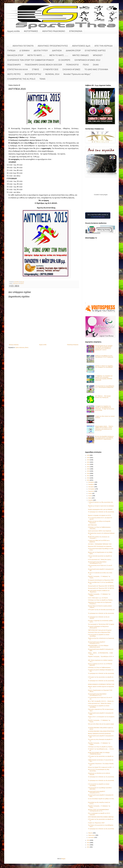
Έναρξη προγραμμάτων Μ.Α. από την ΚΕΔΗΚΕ (100, 509)
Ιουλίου (90, 493)
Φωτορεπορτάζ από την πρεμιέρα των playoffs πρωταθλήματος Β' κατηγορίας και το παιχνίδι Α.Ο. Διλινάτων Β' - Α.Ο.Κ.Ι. (104, 348)
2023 (88, 462)
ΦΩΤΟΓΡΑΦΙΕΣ (31, 31)
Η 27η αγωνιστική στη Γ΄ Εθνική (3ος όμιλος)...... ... (101, 560)
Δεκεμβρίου (91, 482)
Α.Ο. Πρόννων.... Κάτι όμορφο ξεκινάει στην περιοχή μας (103, 397)
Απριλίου (91, 500)
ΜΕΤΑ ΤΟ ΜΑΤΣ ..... (36, 55)
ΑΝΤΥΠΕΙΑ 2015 (92, 525)
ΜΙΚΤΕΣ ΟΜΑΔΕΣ (81, 55)
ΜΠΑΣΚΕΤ (98, 55)
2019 (88, 471)
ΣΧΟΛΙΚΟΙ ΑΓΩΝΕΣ (71, 69)
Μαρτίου (91, 833)
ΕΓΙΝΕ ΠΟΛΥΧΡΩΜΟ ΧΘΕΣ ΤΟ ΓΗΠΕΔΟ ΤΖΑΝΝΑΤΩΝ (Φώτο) (99, 753)
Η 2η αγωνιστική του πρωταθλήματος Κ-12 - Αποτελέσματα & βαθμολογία (105, 387)
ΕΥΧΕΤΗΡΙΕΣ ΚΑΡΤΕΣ (95, 51)
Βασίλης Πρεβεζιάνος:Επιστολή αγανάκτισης (99, 734)
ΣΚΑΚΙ (96, 65)
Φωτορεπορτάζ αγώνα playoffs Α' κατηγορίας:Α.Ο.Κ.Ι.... (97, 643)
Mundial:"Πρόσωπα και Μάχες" (77, 74)
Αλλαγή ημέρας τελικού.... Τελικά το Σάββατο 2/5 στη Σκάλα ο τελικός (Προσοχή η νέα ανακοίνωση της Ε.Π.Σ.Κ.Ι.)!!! (104, 428)
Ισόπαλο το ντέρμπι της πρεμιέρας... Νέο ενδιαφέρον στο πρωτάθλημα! (104, 366)
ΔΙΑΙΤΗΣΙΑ (57, 51)
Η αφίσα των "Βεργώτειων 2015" (96, 823)
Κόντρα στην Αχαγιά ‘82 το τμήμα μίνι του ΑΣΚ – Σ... (101, 767)
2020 (88, 469)
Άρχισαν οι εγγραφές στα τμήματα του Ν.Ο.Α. (100, 515)
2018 (88, 473)
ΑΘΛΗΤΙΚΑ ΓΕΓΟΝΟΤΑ (23, 46)
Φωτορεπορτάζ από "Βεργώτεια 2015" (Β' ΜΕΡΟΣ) (101, 586)
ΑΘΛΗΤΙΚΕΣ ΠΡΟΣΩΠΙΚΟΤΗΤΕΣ (53, 46)
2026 (88, 455)
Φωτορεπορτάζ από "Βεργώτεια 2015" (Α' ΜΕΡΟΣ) (101, 588)
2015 (88, 480)
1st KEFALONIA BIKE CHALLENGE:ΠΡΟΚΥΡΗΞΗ (101, 731)
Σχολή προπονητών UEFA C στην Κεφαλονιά (100, 531)
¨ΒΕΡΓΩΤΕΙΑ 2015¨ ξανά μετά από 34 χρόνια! (100, 630)
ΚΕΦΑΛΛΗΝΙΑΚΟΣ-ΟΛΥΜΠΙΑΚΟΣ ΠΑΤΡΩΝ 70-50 (101, 684)
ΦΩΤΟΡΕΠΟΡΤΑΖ (33, 74)
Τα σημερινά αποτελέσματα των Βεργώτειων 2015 (101, 580)
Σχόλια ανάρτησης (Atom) (22, 347)
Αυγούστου (91, 491)
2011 (88, 847)
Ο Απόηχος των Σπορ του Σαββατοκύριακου (99, 667)
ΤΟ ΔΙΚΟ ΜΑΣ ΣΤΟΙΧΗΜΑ (96, 69)
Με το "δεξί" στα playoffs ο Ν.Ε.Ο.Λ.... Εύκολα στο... (101, 701)
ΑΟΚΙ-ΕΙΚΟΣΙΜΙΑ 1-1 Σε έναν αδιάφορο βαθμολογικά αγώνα (98, 646)
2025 (88, 458)
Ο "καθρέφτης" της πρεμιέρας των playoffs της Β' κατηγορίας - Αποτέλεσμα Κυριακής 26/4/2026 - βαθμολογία (104, 378)
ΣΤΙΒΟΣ (36, 69)
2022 (88, 464)
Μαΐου (90, 498)
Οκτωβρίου (91, 487)
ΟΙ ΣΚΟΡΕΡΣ (64, 60)
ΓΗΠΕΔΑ (11, 51)
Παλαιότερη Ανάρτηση (73, 345)
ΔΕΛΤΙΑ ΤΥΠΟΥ (41, 51)
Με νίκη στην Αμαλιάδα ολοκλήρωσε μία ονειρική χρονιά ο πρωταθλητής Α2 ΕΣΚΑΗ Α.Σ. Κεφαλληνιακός (104, 438)
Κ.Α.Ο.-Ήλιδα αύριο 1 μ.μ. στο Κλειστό (98, 598)
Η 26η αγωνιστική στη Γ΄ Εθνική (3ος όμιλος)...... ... (101, 703)
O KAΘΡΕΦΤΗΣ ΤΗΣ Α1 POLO (21, 79)
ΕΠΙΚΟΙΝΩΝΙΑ (76, 31)
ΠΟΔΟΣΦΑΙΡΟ (14, 65)
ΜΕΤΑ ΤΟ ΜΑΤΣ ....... (59, 55)
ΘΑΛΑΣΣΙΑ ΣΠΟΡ (15, 55)
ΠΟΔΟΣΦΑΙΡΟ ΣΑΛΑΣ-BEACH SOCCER (43, 65)
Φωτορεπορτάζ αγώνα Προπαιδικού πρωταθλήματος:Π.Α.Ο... (97, 563)
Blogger (63, 859)
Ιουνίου (90, 496)
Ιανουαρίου (91, 837)
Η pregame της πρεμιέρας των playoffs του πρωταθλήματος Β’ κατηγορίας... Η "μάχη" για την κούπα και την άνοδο (105, 408)
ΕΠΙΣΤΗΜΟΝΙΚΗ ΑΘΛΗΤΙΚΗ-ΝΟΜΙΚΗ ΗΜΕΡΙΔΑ (101, 817)
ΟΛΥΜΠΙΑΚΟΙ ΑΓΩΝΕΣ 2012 (87, 60)
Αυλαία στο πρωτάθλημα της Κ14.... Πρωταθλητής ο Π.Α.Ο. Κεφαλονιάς (104, 356)
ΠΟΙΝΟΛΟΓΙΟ (72, 65)
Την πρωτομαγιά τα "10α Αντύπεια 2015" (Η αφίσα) (101, 624)
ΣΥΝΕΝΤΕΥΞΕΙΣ (51, 69)
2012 (88, 845)
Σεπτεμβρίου (92, 489)
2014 (88, 840)
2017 (88, 476)
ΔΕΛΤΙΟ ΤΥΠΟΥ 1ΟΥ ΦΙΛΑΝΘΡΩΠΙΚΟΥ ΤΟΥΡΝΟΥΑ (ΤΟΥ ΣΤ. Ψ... (98, 810)
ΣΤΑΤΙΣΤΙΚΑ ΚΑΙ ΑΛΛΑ (18, 69)
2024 (88, 460)
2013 (88, 843)
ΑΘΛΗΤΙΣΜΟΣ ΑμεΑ (81, 46)
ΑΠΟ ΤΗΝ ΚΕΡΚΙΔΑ (104, 46)
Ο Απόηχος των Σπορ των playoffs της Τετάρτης (100, 600)
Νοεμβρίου (91, 484)
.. (8, 46)
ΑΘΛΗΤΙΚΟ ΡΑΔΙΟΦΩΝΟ (54, 31)
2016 (88, 478)
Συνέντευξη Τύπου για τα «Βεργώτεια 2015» (99, 632)
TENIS (42, 79)
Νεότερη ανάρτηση (14, 345)
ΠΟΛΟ (86, 65)
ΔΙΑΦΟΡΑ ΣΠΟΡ (73, 51)
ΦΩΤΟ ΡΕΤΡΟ (14, 74)
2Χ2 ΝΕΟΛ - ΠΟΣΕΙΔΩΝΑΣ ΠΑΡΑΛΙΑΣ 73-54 (100, 544)
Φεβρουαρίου (92, 835)
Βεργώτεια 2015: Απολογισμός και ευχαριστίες (100, 546)
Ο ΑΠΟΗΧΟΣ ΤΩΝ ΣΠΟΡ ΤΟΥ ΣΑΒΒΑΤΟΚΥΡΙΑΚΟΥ (31, 60)
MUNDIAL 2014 (52, 74)
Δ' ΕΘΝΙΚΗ (24, 51)
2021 (88, 467)
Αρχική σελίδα (14, 31)
